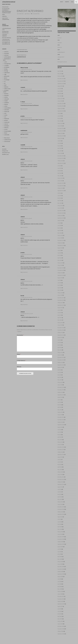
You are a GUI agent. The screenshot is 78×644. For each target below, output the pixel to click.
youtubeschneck (8, 140)
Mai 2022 (59, 171)
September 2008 (61, 574)
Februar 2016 (60, 352)
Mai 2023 (59, 146)
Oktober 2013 (60, 422)
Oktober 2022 (60, 161)
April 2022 (60, 173)
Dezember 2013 (61, 417)
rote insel (6, 124)
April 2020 (60, 230)
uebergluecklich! (61, 57)
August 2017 (60, 308)
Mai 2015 (59, 375)
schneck (28, 14)
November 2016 (61, 330)
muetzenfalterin (8, 108)
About (62, 2)
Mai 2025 (59, 91)
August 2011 (60, 487)
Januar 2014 (60, 415)
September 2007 (61, 604)
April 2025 (60, 94)
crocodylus (6, 65)
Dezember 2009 (61, 537)
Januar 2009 (60, 564)
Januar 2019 (60, 265)
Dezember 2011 (61, 477)
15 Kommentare (36, 14)
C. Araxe (23, 102)
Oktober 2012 (60, 452)
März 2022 (60, 176)
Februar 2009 (60, 562)
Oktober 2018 (60, 273)
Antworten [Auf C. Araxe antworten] (25, 109)
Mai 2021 (59, 198)
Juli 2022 (59, 166)
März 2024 (60, 121)
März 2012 (60, 469)
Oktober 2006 (60, 631)
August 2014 (60, 397)
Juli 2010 (59, 519)
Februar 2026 (60, 76)
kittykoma (6, 87)
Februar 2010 (60, 532)
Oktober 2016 (60, 333)
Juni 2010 (60, 522)
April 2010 (60, 527)
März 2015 (60, 380)
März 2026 (60, 74)
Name (19, 354)
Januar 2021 (60, 208)
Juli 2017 (59, 310)
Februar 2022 (60, 178)
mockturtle (6, 103)
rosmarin (23, 87)
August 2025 (60, 86)
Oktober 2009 (60, 542)
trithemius (6, 128)
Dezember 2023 (61, 128)
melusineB (6, 99)
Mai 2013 (59, 435)
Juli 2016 (59, 340)
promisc (23, 116)
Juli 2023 (59, 141)
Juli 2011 (59, 489)
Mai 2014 (59, 405)
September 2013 (61, 425)
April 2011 (60, 497)
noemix (6, 115)
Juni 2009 (60, 552)
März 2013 (60, 440)
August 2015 (60, 367)
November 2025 (61, 81)
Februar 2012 (60, 472)
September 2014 (61, 395)
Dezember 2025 (61, 79)
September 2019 (61, 245)
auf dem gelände (8, 57)
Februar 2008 (60, 591)
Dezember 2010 (61, 507)
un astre (6, 129)
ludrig (3, 14)
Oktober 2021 (60, 188)
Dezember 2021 (61, 183)
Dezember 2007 (61, 596)
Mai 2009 (59, 554)
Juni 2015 (60, 372)
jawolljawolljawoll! (61, 52)
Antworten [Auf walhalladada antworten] (25, 138)
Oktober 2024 (60, 109)
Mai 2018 (59, 285)
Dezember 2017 (61, 298)
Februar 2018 (60, 293)
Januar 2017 (60, 325)
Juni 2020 (60, 225)
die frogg (6, 71)
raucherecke (7, 122)
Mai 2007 (59, 614)
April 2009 (60, 557)
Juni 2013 (60, 432)
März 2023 (60, 151)
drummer (60, 38)
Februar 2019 (60, 263)
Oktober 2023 (60, 133)
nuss (5, 117)
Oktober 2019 (60, 243)
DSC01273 (60, 47)
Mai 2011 (59, 494)
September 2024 (61, 111)
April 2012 (60, 467)
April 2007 (60, 616)
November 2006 (61, 629)
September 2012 (61, 455)
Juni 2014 (60, 402)
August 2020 (60, 220)
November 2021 (61, 186)
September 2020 (61, 218)
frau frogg (4, 43)
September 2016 (61, 335)
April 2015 (60, 377)
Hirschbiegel (7, 80)
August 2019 (60, 248)
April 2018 (60, 288)
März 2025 (60, 96)
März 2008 (60, 589)
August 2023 (60, 138)
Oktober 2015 (60, 362)
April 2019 (60, 258)
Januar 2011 (60, 504)
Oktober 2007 (60, 601)
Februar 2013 (60, 442)
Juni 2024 (60, 116)
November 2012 (61, 450)
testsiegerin (7, 126)
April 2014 (60, 407)
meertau (6, 97)
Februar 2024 (60, 123)
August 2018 (60, 278)
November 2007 (61, 599)
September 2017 (61, 305)
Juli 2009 (59, 549)
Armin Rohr (7, 53)
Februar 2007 (60, 621)
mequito (6, 101)
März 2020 (60, 233)
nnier (5, 113)
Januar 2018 (60, 295)
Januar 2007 (60, 624)
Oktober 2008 (60, 572)
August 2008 (60, 577)
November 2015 (61, 360)
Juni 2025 (60, 89)
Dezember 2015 (61, 357)
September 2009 (61, 544)
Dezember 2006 (61, 626)
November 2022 (61, 158)
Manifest (67, 2)
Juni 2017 (60, 313)
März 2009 (60, 559)
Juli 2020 (59, 223)
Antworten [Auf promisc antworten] (25, 123)
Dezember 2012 (61, 447)
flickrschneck (7, 138)
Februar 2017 (60, 323)
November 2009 (61, 539)
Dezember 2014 (61, 387)
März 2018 (60, 290)
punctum (6, 120)
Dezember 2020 (61, 211)
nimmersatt (7, 111)
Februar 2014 (60, 412)
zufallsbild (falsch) (34, 56)
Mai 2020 (59, 228)
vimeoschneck (7, 141)
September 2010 (61, 514)
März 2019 (60, 260)
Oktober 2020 (60, 216)
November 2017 (61, 300)
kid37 (5, 85)
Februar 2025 (60, 99)
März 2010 (60, 529)
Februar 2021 (60, 206)
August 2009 (60, 547)
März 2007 (60, 619)
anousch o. (6, 52)
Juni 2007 (60, 611)
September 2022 (61, 163)
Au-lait (22, 296)
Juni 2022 (60, 168)
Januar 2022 (60, 181)
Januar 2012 (60, 474)
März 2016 (60, 350)
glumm (6, 78)
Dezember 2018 (61, 268)
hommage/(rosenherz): (62, 62)
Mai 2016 (59, 345)
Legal (72, 2)
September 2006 (61, 634)
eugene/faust (7, 73)
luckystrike (6, 95)
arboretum (6, 55)
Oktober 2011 (60, 482)
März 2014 (60, 410)
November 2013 (61, 420)
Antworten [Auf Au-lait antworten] (25, 305)
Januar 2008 (60, 594)
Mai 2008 (59, 584)
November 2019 (61, 240)
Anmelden (4, 149)
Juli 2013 (59, 430)
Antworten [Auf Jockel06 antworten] (25, 152)
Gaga (5, 74)
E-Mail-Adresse (21, 360)
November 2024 (61, 106)
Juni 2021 (60, 196)
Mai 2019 (59, 255)
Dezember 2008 (61, 567)
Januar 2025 (60, 101)
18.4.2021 (60, 43)
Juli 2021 (59, 193)
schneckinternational (9, 2)
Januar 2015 (60, 385)
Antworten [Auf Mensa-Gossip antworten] (25, 80)
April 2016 (60, 347)
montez (6, 106)
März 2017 (60, 320)
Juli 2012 (59, 460)
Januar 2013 (60, 445)
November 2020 (61, 213)
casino (6, 62)
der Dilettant (7, 67)
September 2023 (61, 136)
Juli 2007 (59, 609)
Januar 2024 (60, 126)
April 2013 (60, 437)
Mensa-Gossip (24, 68)
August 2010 (60, 517)
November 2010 (61, 509)
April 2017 (60, 318)
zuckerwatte (7, 135)
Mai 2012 (59, 465)
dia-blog (6, 69)
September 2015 (61, 365)
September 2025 (61, 84)
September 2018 (61, 275)
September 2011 (61, 484)
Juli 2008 (59, 579)
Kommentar (20, 335)
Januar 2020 (60, 238)
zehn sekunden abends (34, 50)
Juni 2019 (60, 253)
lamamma (6, 94)
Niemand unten (5, 7)
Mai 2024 (59, 118)
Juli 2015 (59, 370)
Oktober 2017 (60, 303)
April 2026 (60, 71)
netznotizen (7, 110)
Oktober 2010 (60, 512)
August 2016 (60, 337)
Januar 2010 (60, 534)
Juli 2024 (59, 113)
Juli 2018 (59, 280)
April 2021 (60, 201)
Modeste (6, 104)
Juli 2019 (59, 250)
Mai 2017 (59, 315)
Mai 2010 (59, 524)
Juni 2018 (60, 283)
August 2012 (60, 457)
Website (19, 367)
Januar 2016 (60, 355)
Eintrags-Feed (5, 151)
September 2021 (61, 191)
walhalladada (24, 130)
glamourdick (7, 76)
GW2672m (4, 16)
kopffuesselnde (7, 89)
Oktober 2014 (60, 392)
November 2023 (61, 131)
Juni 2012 (60, 462)
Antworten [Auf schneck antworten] (25, 170)
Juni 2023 (60, 143)
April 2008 (60, 587)
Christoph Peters (8, 64)
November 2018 (61, 270)
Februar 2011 (60, 502)
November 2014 (61, 390)
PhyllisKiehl (7, 119)
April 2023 (60, 148)
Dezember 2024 (61, 104)
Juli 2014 (59, 400)
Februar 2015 (60, 382)
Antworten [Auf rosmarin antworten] (25, 94)
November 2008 (61, 569)
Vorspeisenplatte (8, 131)
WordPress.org (5, 154)
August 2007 (60, 606)
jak (5, 83)
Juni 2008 (60, 582)
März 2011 (60, 499)
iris (5, 82)
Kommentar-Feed (6, 153)
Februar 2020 (60, 235)
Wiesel (6, 133)
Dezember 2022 (61, 156)
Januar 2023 (60, 153)
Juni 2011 (60, 492)
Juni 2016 (60, 342)
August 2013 (60, 427)
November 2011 (61, 479)
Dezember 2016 (61, 328)
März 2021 (60, 203)
